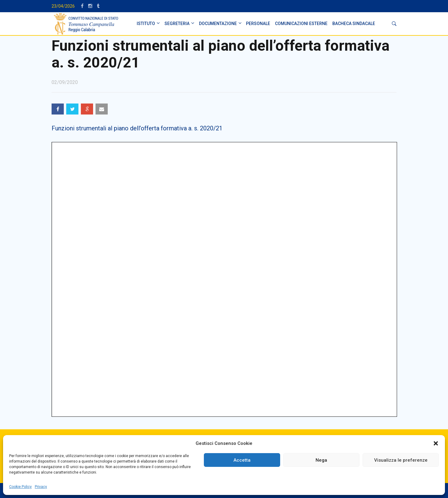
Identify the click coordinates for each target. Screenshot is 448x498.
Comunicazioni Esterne (301, 24)
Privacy (41, 487)
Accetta (242, 460)
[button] (436, 443)
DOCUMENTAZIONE (218, 24)
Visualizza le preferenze (401, 460)
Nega (321, 460)
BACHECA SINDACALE (354, 24)
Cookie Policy (20, 487)
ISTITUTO (146, 24)
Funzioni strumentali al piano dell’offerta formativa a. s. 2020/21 (137, 128)
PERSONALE (258, 24)
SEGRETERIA (177, 24)
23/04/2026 (63, 6)
